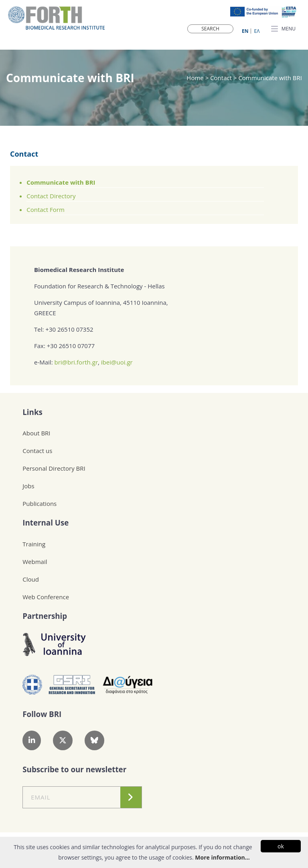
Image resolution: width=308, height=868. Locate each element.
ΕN (245, 31)
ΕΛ (257, 31)
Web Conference (46, 597)
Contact (24, 154)
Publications (40, 503)
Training (34, 544)
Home (196, 78)
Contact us (37, 451)
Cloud (31, 579)
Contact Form (46, 209)
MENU (283, 29)
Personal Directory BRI (54, 468)
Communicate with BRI (61, 182)
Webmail (35, 562)
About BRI (36, 433)
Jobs (28, 486)
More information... (222, 857)
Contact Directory (51, 196)
